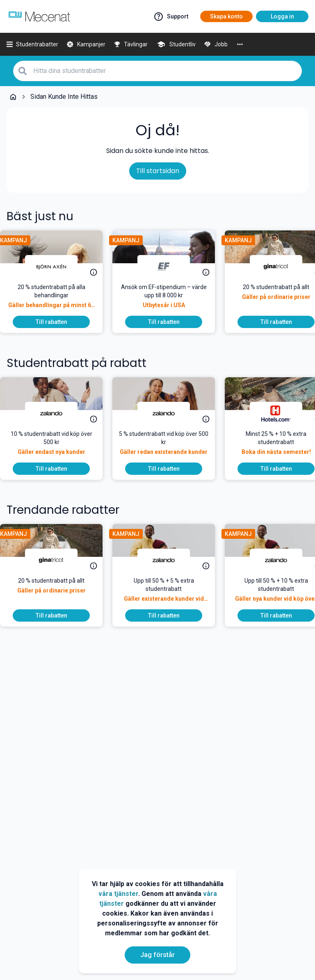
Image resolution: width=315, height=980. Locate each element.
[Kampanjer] (86, 44)
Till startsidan (158, 171)
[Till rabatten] (58, 322)
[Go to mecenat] (39, 16)
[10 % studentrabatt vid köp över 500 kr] (58, 446)
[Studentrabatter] (32, 44)
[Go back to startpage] (13, 97)
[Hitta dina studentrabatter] (165, 71)
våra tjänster (118, 894)
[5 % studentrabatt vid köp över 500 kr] (170, 446)
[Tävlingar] (131, 44)
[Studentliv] (176, 44)
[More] (240, 44)
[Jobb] (216, 44)
